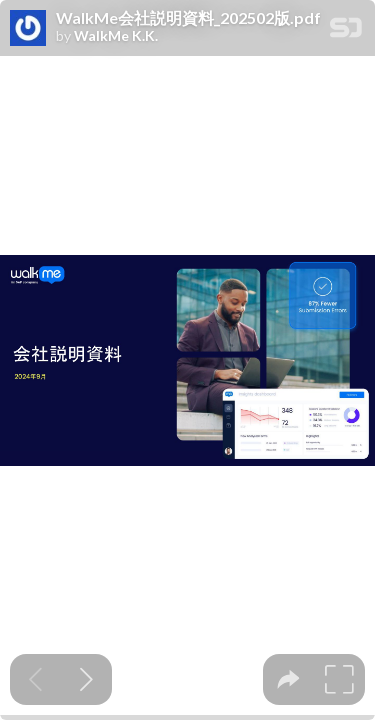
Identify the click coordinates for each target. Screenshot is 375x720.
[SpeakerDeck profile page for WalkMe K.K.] (28, 29)
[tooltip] (288, 679)
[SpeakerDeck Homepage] (346, 31)
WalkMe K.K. (116, 36)
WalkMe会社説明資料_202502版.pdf (188, 18)
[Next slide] (86, 679)
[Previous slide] (35, 679)
